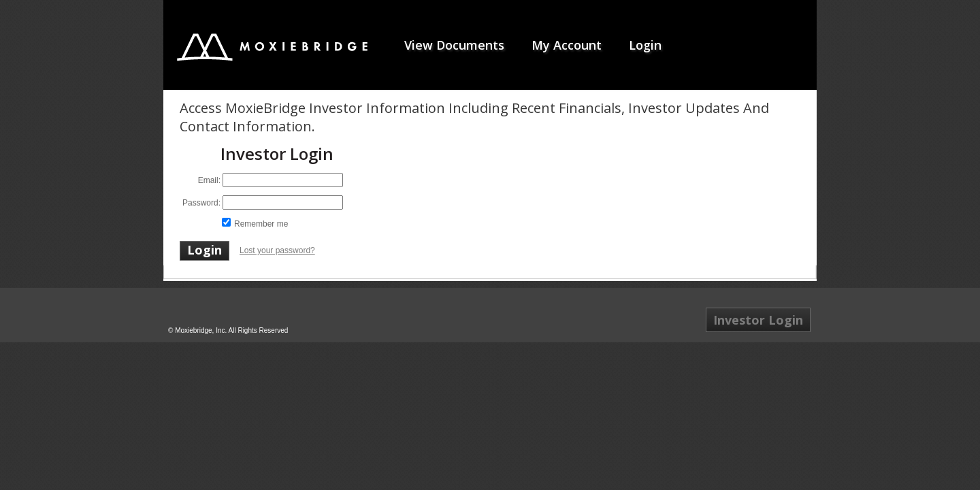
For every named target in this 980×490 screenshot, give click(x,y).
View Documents (454, 45)
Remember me (261, 224)
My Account (567, 45)
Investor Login (758, 320)
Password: (201, 203)
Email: (209, 180)
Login (645, 45)
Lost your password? (277, 250)
